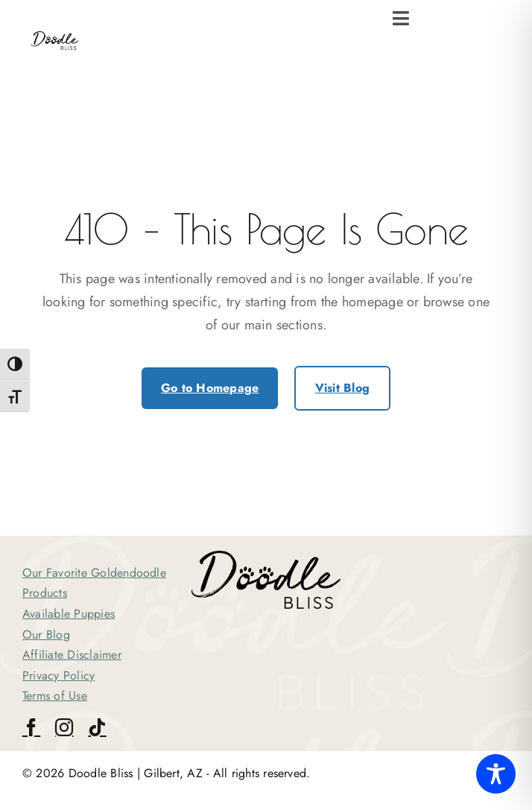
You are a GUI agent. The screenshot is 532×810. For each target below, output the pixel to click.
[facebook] (31, 727)
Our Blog (46, 635)
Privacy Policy (58, 675)
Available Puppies (69, 614)
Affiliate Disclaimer (72, 655)
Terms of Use (55, 696)
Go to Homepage (210, 388)
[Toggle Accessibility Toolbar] (496, 774)
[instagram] (64, 727)
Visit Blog (342, 388)
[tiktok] (97, 727)
